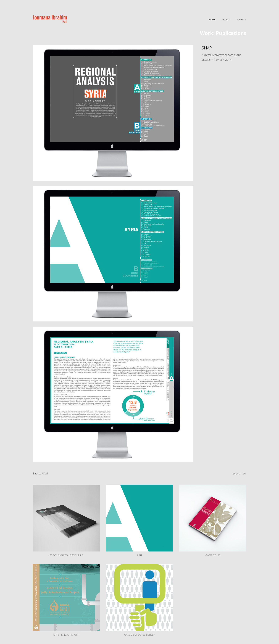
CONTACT (241, 19)
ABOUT (226, 19)
